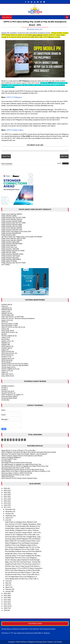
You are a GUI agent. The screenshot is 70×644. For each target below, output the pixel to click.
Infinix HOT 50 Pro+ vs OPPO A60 (12, 317)
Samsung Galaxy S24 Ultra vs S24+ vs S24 (15, 468)
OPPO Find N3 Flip (8, 352)
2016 (5, 593)
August (8, 518)
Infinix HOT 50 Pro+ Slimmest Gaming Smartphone (18, 319)
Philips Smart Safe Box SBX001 (12, 240)
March (8, 587)
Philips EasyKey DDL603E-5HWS (12, 254)
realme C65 (5, 329)
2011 (5, 604)
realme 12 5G (6, 338)
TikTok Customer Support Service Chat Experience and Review (22, 456)
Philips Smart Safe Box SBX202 (12, 228)
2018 (5, 505)
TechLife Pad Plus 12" (8, 393)
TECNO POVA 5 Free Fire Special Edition (15, 366)
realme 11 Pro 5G (7, 371)
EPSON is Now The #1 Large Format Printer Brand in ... (23, 566)
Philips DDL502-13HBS (9, 216)
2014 (5, 598)
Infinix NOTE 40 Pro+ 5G (9, 332)
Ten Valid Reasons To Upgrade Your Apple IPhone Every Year (21, 464)
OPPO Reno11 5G (7, 346)
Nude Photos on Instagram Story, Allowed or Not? (21, 522)
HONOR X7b (6, 343)
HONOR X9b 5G (7, 348)
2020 (5, 501)
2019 (5, 503)
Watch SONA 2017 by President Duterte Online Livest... (23, 541)
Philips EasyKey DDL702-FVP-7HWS (13, 218)
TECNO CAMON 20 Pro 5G (10, 369)
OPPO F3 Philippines (14, 97)
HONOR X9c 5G (7, 313)
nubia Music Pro (7, 308)
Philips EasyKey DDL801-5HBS (12, 221)
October (8, 514)
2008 (5, 610)
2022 (5, 497)
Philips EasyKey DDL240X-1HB (12, 230)
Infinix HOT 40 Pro (7, 374)
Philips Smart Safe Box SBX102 (12, 219)
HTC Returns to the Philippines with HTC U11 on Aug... (23, 547)
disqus (59, 163)
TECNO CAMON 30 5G (9, 336)
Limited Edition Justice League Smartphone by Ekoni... (23, 528)
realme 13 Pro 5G (7, 320)
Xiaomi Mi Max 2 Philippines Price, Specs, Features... (22, 530)
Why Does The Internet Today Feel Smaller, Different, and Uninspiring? (24, 454)
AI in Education (6, 461)
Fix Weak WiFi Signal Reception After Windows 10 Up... (23, 526)
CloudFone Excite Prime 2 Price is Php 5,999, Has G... (23, 575)
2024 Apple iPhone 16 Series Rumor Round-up (17, 463)
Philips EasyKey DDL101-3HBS (12, 226)
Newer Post (6, 156)
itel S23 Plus (5, 339)
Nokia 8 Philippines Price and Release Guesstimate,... (22, 543)
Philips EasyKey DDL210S (10, 258)
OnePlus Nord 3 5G (8, 359)
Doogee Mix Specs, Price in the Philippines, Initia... (21, 554)
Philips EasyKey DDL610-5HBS (12, 225)
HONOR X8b (6, 345)
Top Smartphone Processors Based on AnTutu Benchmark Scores (23, 470)
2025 (5, 491)
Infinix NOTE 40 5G (8, 331)
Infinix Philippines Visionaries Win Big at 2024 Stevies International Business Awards (29, 452)
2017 (5, 507)
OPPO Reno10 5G (7, 355)
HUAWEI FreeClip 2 (8, 386)
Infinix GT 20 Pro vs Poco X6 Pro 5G (13, 327)
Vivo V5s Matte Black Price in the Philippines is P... (21, 577)
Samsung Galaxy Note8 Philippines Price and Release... (23, 539)
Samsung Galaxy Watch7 (10, 396)
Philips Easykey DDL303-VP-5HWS (13, 251)
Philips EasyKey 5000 (8, 235)
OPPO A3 (5, 322)
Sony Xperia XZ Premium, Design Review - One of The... (23, 533)
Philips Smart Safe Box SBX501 (12, 214)
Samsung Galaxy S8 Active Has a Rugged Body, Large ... (24, 537)
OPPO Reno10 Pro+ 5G (9, 353)
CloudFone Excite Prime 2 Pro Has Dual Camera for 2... (23, 564)
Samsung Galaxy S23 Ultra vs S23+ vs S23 (15, 475)
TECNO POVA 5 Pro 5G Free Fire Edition (15, 364)
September (9, 516)
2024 (5, 493)
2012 (5, 602)
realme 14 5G (6, 312)
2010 (5, 606)
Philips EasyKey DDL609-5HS (11, 233)
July (7, 520)
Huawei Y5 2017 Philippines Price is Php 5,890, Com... (23, 535)
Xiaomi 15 (5, 306)
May (7, 583)
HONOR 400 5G (7, 310)
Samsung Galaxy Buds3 (9, 398)
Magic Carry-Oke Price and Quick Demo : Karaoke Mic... (23, 562)
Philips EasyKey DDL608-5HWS (12, 244)
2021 (5, 499)
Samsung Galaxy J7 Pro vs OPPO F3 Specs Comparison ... (24, 568)
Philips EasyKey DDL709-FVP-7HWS (13, 263)
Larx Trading (5, 265)
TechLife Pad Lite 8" (8, 391)
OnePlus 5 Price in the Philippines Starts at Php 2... (22, 545)
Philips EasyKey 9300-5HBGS (11, 259)
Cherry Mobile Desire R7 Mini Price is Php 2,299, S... (22, 579)
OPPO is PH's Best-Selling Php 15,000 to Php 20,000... (23, 570)
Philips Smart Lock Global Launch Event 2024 (16, 232)
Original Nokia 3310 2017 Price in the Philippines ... (22, 558)
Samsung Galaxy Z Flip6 (9, 325)
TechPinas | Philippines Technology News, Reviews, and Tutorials (41, 642)
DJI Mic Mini (5, 400)
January (8, 591)
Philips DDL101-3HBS (9, 252)
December (9, 509)
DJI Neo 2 (5, 388)
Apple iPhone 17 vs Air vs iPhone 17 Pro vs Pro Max (18, 450)
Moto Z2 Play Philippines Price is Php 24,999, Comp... (23, 549)
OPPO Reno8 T (6, 362)
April (7, 585)
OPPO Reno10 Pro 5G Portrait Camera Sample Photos (19, 478)
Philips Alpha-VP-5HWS (9, 261)
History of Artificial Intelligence (11, 457)
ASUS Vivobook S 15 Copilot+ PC (12, 395)
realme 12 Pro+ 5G (8, 341)
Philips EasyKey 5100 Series (11, 256)
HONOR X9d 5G (7, 305)
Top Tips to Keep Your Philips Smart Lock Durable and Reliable (22, 237)
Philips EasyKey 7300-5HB (10, 249)
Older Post (64, 156)
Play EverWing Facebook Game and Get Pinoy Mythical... (24, 552)
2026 (5, 488)
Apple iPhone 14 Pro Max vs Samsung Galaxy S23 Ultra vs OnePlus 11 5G (26, 471)
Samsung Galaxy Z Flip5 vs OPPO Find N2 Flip (17, 473)
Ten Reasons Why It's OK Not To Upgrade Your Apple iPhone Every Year (25, 466)
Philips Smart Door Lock (9, 247)
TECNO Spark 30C (8, 315)
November (9, 512)
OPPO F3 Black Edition (15, 130)
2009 (5, 608)
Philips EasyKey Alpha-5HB (10, 242)
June (7, 581)
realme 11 (5, 372)
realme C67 (5, 350)
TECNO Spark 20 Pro (8, 367)
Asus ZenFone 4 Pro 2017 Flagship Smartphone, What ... (24, 524)
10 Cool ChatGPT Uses (9, 459)
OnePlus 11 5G (6, 357)
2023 (5, 495)
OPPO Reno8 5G (7, 360)
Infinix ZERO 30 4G (8, 376)
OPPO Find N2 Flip (8, 477)
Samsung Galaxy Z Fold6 (10, 324)
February (8, 589)
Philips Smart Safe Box (9, 245)
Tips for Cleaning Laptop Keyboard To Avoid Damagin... (23, 560)
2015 (5, 596)
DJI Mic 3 (4, 390)
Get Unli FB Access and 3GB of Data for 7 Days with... (23, 572)
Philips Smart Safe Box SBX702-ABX (13, 239)
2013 (5, 600)
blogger (65, 163)
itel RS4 (4, 334)
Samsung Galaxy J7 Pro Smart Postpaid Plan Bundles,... (23, 556)
